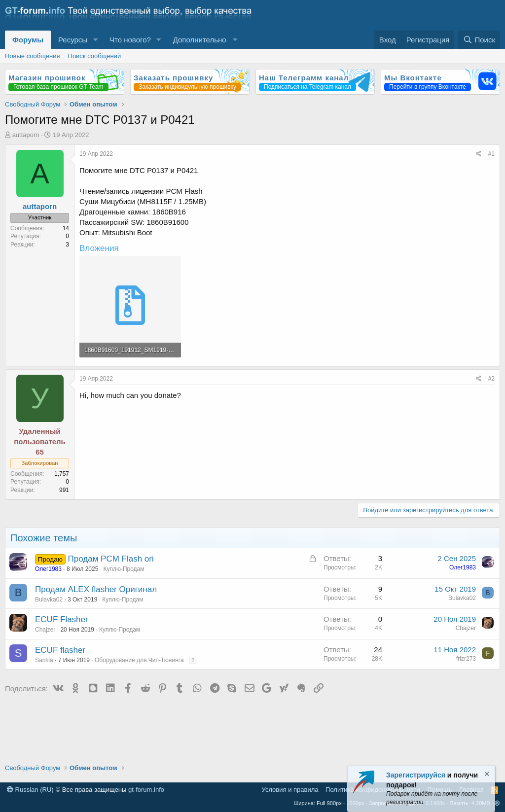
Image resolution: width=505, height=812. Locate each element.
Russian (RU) (30, 790)
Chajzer (45, 630)
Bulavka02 (49, 600)
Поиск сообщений (95, 56)
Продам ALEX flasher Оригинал (96, 589)
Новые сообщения (33, 56)
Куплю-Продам (124, 569)
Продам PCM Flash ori (111, 559)
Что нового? (130, 40)
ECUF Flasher (62, 619)
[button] (95, 40)
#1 (491, 154)
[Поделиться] (479, 154)
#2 (491, 379)
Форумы (28, 40)
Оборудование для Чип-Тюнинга (139, 660)
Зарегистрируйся (416, 775)
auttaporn (26, 135)
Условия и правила (290, 790)
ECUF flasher (60, 650)
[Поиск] (479, 40)
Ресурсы (73, 40)
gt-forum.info (146, 790)
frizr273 (466, 659)
